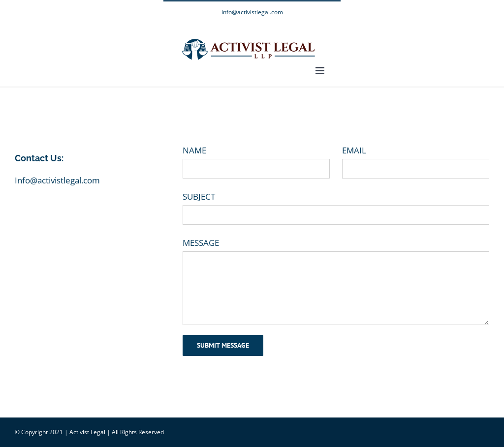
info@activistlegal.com (252, 12)
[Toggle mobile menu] (321, 71)
